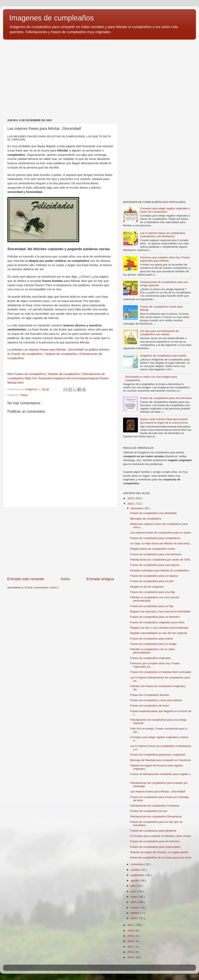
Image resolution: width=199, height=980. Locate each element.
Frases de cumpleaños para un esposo (154, 576)
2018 (131, 941)
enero (135, 918)
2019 (131, 936)
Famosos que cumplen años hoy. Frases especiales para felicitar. (165, 259)
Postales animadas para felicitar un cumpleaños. (160, 570)
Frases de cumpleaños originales (150, 658)
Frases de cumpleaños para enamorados (155, 847)
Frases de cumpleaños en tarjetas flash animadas (161, 672)
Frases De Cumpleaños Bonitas (150, 695)
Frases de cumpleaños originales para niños (157, 622)
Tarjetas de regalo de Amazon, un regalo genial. (159, 852)
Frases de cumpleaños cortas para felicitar (156, 700)
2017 (131, 947)
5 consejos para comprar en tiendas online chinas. (161, 836)
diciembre (137, 508)
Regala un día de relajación (147, 587)
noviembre (138, 864)
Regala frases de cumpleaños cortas (153, 549)
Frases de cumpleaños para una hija (152, 592)
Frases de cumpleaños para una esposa (155, 565)
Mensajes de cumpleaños (146, 519)
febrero (136, 913)
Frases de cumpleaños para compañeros (155, 538)
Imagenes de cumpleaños (51, 18)
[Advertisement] (61, 542)
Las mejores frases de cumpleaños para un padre (161, 533)
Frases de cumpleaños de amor (150, 706)
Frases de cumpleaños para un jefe (152, 581)
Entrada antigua (100, 579)
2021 (131, 925)
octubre (136, 870)
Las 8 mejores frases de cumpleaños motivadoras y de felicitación (163, 235)
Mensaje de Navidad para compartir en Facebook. (161, 760)
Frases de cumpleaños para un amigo (153, 644)
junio (134, 891)
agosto (135, 880)
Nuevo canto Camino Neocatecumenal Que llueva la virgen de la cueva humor (164, 421)
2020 (131, 930)
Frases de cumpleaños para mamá (152, 639)
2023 (131, 498)
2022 (131, 504)
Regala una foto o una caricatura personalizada (159, 628)
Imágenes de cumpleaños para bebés (163, 356)
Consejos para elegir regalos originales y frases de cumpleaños (165, 210)
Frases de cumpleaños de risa (149, 811)
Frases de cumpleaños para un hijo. (152, 606)
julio (134, 886)
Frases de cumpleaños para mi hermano (155, 841)
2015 (131, 957)
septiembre (138, 875)
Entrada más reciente (26, 579)
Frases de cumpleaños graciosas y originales (158, 755)
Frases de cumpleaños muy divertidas (153, 513)
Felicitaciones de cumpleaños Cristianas (155, 806)
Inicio (65, 579)
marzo (135, 908)
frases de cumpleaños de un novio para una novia (161, 857)
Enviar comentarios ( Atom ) (42, 587)
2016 (131, 952)
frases (24, 395)
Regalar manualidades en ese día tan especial (159, 633)
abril (134, 902)
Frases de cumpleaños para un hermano (155, 617)
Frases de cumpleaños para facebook (153, 831)
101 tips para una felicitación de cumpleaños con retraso (159, 333)
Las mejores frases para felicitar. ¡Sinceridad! (53, 350)
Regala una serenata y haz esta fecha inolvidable (160, 611)
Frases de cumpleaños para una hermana (166, 398)
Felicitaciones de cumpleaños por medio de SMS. (160, 560)
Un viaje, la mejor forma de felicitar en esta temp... (161, 543)
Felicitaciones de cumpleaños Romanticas (156, 816)
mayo (134, 897)
